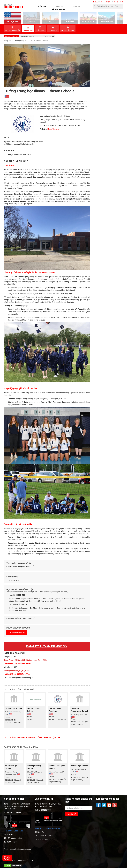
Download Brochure (17, 633)
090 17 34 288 (106, 2)
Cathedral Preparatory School (79, 710)
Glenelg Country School (34, 767)
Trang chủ (8, 41)
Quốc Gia (42, 6)
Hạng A (11, 154)
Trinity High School (79, 766)
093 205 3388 (119, 2)
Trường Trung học (21, 41)
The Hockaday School (33, 710)
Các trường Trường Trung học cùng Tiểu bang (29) (32, 737)
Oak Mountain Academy (55, 710)
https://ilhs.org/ (53, 129)
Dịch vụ (76, 6)
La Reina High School (11, 767)
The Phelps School (13, 708)
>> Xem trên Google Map (14, 831)
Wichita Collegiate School (57, 767)
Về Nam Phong (59, 9)
